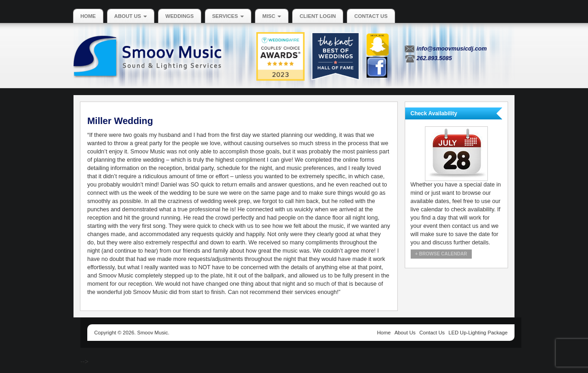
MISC (272, 16)
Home (88, 16)
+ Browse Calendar (441, 254)
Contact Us (371, 16)
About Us (131, 16)
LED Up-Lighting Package (478, 333)
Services (228, 16)
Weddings (180, 16)
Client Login (318, 16)
